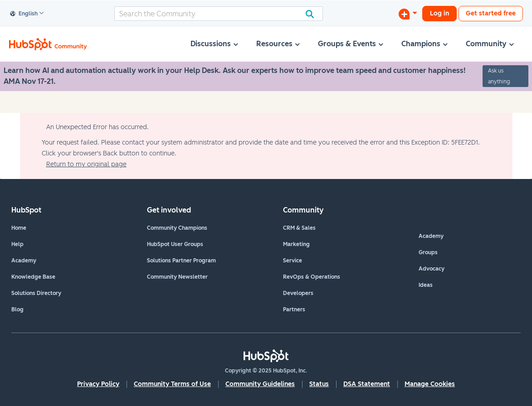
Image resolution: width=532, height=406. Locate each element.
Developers (298, 293)
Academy (24, 261)
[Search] (219, 14)
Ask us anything (499, 76)
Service (293, 261)
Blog (17, 309)
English (24, 14)
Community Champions (177, 228)
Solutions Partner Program (181, 261)
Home (19, 228)
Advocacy (432, 269)
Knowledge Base (33, 277)
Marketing (296, 244)
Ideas (426, 285)
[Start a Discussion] (408, 14)
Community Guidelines (260, 384)
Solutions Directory (36, 293)
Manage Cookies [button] (430, 384)
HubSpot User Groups (175, 244)
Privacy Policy (98, 384)
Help (17, 244)
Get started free (491, 13)
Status (319, 384)
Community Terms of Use (172, 384)
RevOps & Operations (312, 277)
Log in (439, 13)
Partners (294, 309)
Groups (428, 252)
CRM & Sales (299, 228)
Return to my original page (86, 164)
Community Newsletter (177, 277)
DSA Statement (367, 384)
